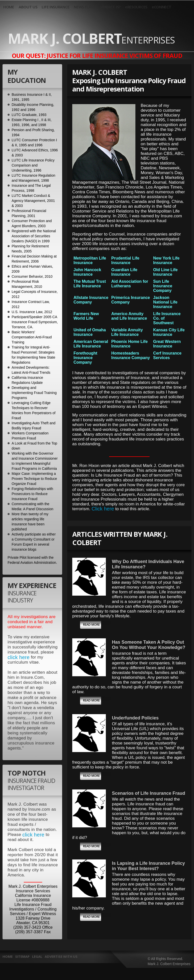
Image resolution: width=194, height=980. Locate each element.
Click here (103, 509)
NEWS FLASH (85, 7)
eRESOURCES (136, 7)
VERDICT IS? (110, 7)
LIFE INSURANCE (55, 7)
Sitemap (22, 956)
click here (19, 657)
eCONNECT (162, 7)
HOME (9, 7)
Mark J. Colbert (91, 38)
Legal (37, 956)
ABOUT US (28, 7)
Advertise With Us (61, 956)
